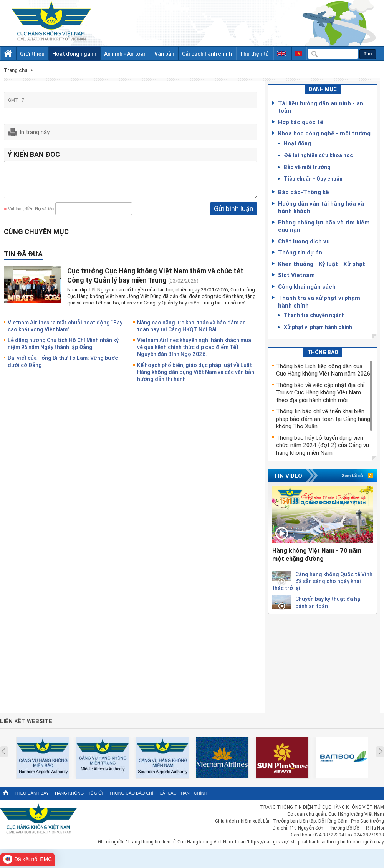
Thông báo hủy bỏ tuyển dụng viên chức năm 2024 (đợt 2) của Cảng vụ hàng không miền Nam (323, 445)
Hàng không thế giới (79, 793)
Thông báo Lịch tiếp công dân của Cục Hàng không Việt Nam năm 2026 (323, 370)
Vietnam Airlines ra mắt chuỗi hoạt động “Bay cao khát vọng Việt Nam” (65, 332)
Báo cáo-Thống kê (304, 192)
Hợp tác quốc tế (301, 122)
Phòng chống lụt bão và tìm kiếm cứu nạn (324, 226)
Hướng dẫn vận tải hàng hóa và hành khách (321, 207)
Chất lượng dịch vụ (304, 241)
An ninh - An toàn (125, 54)
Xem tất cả (352, 476)
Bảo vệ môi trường (307, 167)
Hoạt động (297, 143)
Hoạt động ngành (74, 54)
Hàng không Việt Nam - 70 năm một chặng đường (317, 555)
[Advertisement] (323, 662)
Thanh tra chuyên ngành (314, 315)
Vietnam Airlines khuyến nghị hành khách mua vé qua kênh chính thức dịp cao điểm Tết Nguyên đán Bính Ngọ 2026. (194, 353)
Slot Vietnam (296, 275)
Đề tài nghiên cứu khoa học (318, 155)
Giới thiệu (32, 54)
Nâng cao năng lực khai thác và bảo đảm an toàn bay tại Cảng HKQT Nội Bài (191, 332)
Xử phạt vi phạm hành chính (318, 327)
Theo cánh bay (32, 793)
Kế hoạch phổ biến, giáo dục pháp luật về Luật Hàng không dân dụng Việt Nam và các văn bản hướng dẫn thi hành (196, 378)
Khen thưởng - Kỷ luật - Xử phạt (322, 264)
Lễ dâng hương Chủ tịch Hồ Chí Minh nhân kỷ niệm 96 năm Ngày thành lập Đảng (63, 349)
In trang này (35, 132)
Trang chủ (16, 70)
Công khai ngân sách (307, 286)
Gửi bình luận (234, 214)
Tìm (368, 54)
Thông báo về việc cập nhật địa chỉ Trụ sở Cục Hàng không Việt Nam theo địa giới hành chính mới (320, 392)
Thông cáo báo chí (131, 793)
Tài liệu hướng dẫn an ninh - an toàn (321, 107)
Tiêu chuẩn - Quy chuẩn (313, 179)
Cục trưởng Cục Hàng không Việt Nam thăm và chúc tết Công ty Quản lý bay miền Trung (155, 281)
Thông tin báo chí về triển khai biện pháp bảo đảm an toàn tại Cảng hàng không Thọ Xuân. (323, 418)
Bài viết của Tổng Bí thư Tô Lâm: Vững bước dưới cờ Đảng (63, 367)
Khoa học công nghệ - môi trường (324, 133)
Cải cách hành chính (207, 54)
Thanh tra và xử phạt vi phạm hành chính (319, 301)
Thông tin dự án (300, 252)
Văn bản (164, 54)
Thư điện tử (254, 54)
